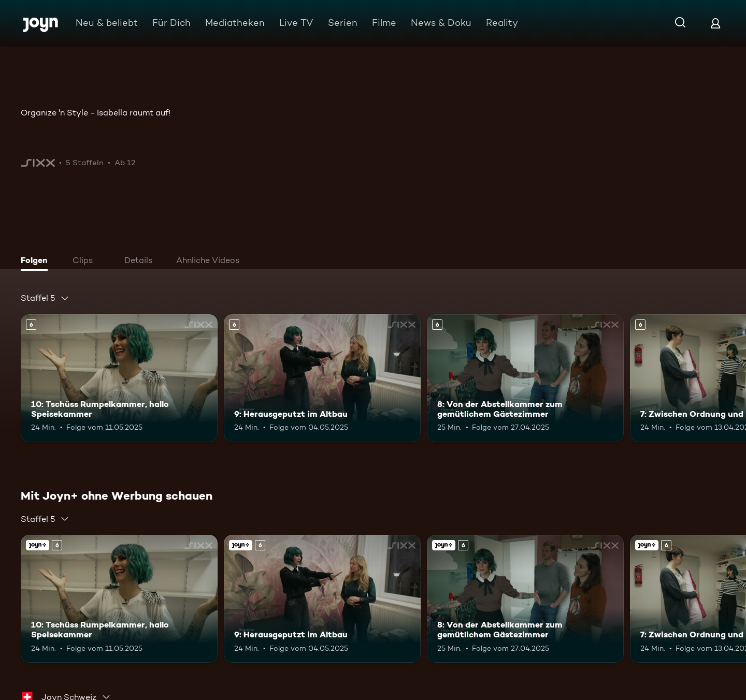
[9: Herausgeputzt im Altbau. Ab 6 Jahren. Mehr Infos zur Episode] (322, 378)
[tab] (37, 261)
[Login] (715, 23)
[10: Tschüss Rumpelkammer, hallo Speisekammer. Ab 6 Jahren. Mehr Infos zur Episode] (119, 378)
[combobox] (45, 298)
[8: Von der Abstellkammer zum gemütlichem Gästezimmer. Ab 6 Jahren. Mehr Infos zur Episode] (525, 378)
